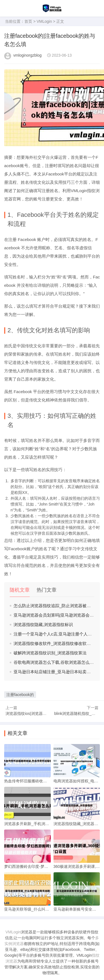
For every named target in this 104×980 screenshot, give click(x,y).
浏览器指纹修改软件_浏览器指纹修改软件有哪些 (58, 643)
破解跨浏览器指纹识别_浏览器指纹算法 (50, 653)
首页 (28, 21)
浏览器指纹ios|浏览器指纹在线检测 (36, 713)
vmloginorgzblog (27, 55)
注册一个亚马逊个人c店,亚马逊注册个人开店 (55, 634)
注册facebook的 (20, 695)
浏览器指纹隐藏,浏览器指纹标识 (43, 625)
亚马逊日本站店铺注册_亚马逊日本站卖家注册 (56, 672)
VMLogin (44, 21)
